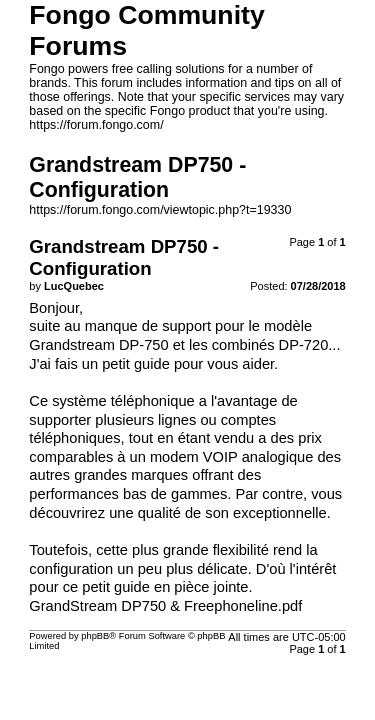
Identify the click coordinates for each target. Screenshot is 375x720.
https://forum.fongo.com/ (96, 125)
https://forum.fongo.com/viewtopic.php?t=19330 (160, 210)
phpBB (95, 636)
